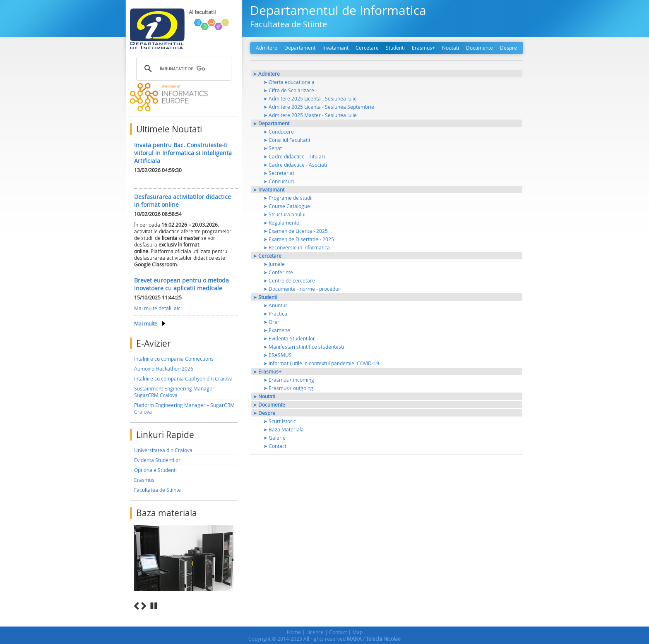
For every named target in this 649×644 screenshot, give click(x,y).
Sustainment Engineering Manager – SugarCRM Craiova (176, 392)
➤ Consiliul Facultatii (287, 140)
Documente (480, 48)
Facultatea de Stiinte (157, 490)
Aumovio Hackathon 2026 (164, 369)
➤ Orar (271, 322)
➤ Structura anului (284, 214)
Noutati (451, 48)
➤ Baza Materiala (284, 429)
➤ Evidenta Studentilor (289, 338)
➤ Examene (277, 330)
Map (357, 632)
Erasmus (144, 480)
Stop (154, 606)
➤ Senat (273, 148)
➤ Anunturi (276, 305)
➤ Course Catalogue (287, 206)
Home (294, 632)
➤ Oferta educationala (289, 82)
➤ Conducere (279, 132)
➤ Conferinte (278, 272)
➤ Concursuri (279, 181)
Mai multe (146, 323)
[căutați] (183, 69)
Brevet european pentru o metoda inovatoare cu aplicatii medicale (181, 284)
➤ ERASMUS (278, 355)
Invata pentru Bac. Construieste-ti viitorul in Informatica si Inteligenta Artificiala (183, 153)
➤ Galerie (274, 438)
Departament (300, 48)
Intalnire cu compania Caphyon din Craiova (183, 378)
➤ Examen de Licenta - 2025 (296, 231)
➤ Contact (275, 446)
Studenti (395, 48)
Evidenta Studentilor (157, 460)
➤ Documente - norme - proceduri (302, 289)
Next (144, 606)
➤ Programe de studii (288, 198)
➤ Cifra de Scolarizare (289, 90)
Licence (315, 632)
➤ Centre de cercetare (289, 280)
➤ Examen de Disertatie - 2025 (299, 239)
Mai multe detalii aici (158, 308)
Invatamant (335, 48)
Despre (508, 48)
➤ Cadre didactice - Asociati (295, 165)
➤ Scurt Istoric (280, 421)
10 (234, 615)
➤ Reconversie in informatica (297, 247)
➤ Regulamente (281, 223)
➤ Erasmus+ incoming (289, 380)
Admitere (267, 48)
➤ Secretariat (279, 173)
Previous (137, 606)
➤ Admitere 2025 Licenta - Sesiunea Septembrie (319, 107)
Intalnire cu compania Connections (174, 359)
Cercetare (367, 48)
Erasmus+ (423, 48)
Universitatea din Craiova (163, 450)
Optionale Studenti (155, 470)
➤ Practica (275, 314)
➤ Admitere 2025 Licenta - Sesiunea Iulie (310, 98)
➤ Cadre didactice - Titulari (294, 156)
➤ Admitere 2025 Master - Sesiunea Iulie (310, 115)
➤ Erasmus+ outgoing (288, 388)
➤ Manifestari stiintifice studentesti (304, 347)
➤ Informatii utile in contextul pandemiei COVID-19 (321, 363)
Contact (338, 632)
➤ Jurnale (274, 264)
